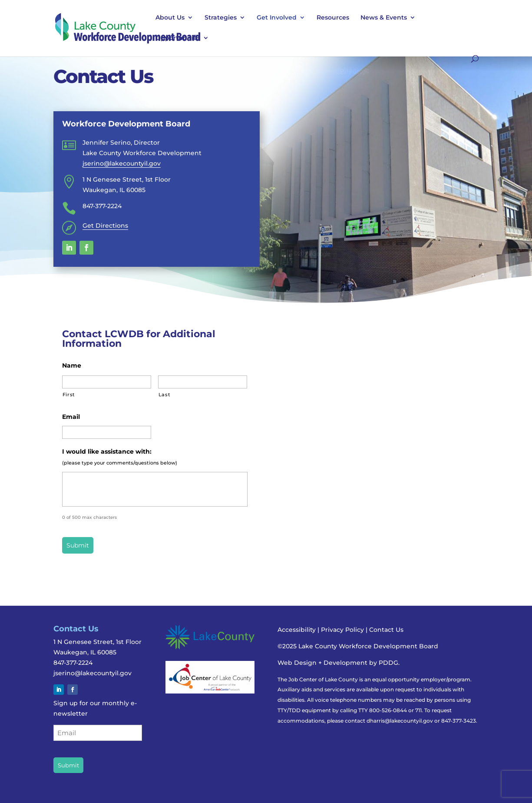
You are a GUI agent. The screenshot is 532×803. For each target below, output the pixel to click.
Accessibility (297, 630)
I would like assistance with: (107, 451)
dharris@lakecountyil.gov (400, 721)
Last (165, 395)
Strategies (221, 18)
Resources (333, 18)
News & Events (384, 18)
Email (71, 417)
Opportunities (178, 38)
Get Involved (277, 18)
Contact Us (386, 630)
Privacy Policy (343, 630)
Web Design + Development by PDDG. (339, 663)
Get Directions (105, 226)
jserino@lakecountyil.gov (122, 163)
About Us (170, 18)
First (69, 395)
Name (72, 365)
